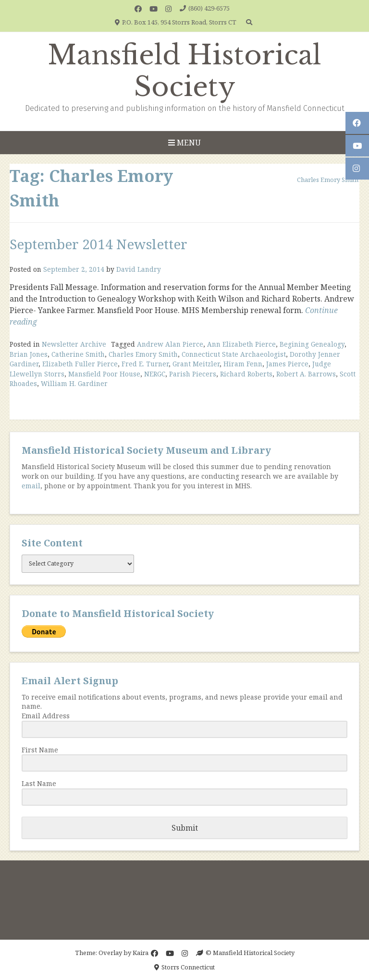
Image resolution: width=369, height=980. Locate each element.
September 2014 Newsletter (98, 244)
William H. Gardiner (74, 383)
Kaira (141, 953)
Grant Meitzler (196, 364)
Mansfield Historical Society (184, 71)
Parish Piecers (193, 374)
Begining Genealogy (312, 344)
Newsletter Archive (74, 344)
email (31, 486)
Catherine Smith (78, 354)
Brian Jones (29, 354)
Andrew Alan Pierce (170, 344)
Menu (184, 143)
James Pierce (287, 364)
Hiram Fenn (243, 364)
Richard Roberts (246, 374)
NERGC (155, 374)
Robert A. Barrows (306, 374)
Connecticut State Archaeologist (234, 354)
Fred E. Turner (145, 364)
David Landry (139, 269)
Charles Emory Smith (143, 354)
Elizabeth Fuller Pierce (80, 364)
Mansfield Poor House (104, 374)
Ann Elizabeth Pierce (241, 344)
